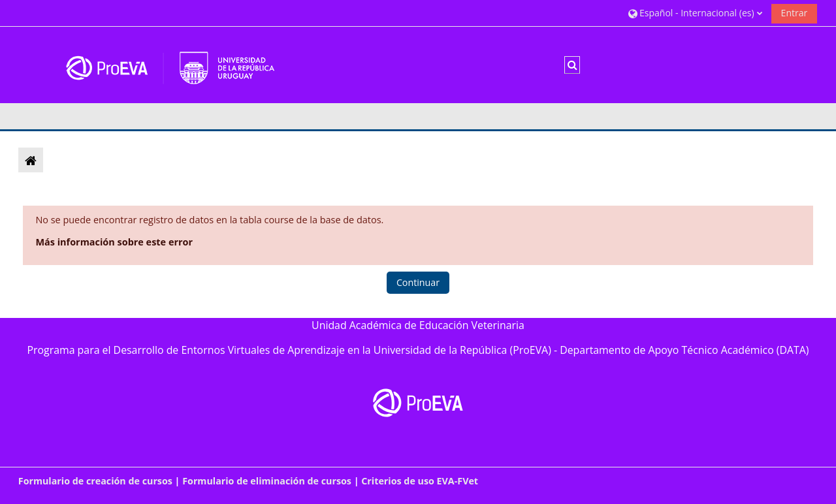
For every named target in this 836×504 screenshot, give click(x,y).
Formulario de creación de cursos (95, 481)
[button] (695, 13)
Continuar (418, 282)
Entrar (795, 13)
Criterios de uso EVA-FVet (420, 481)
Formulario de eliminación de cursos (267, 481)
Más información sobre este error (114, 242)
